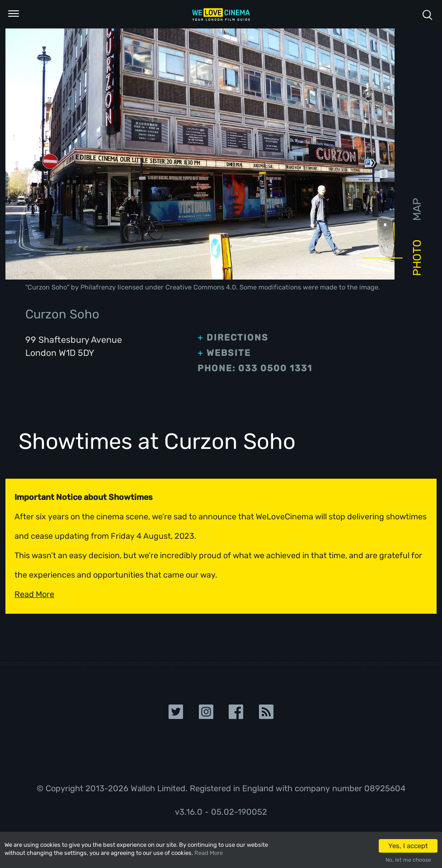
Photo (417, 258)
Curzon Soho (47, 287)
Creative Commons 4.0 (201, 287)
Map (417, 209)
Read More (209, 853)
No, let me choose (408, 860)
